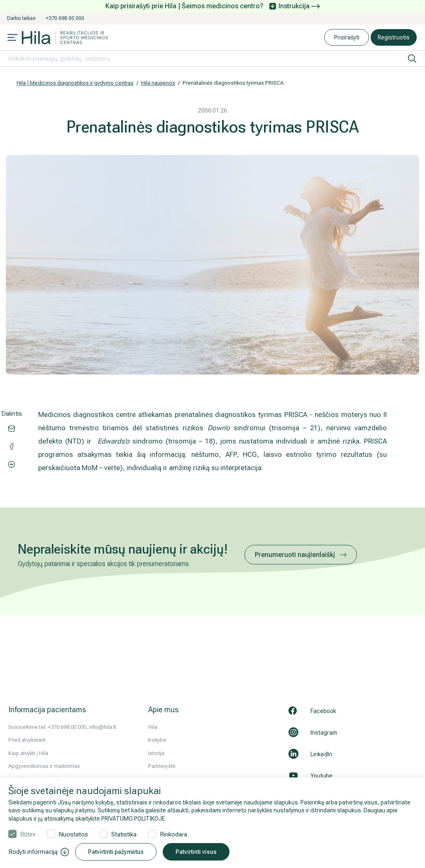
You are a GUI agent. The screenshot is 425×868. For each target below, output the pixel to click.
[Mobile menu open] (12, 38)
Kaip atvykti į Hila (28, 753)
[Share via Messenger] (12, 446)
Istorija (156, 753)
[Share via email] (12, 428)
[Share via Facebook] (12, 463)
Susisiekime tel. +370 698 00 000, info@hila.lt (62, 727)
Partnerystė (162, 766)
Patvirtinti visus (196, 852)
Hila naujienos (158, 83)
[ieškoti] (412, 59)
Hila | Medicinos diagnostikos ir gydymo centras (75, 83)
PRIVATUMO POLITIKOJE (133, 819)
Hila (153, 727)
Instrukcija (299, 6)
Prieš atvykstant (27, 740)
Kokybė (157, 740)
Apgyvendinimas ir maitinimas (44, 766)
